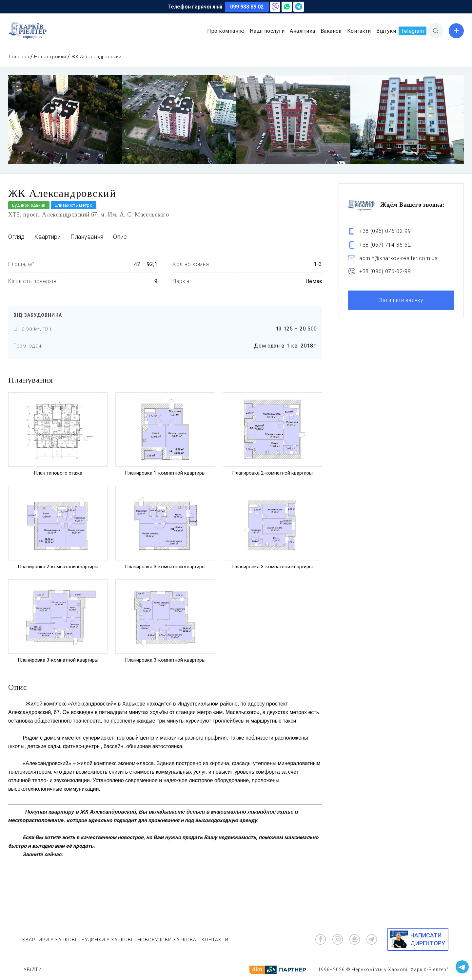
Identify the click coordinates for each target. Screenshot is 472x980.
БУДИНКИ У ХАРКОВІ (107, 940)
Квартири (48, 237)
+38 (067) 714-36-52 (385, 245)
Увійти (33, 970)
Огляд (16, 237)
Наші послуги (267, 31)
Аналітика (303, 31)
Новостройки (50, 57)
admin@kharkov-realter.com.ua (399, 258)
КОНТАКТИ (215, 940)
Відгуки (386, 31)
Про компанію (226, 31)
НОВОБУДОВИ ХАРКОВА (167, 940)
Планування (87, 237)
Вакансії (331, 31)
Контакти (359, 31)
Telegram (413, 31)
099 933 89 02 (247, 7)
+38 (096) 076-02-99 (385, 231)
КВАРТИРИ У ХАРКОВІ (49, 940)
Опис (120, 237)
